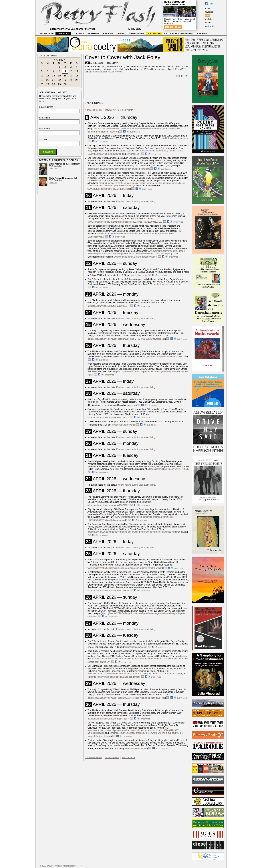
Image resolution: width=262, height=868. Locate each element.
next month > (129, 110)
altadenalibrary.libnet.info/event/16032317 (108, 306)
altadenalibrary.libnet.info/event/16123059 (168, 469)
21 (53, 80)
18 (77, 76)
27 (48, 84)
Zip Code (44, 140)
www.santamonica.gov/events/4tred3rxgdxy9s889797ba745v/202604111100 (125, 222)
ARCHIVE (202, 34)
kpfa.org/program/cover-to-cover (107, 72)
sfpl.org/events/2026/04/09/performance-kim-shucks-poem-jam (119, 169)
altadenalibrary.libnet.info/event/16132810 (108, 591)
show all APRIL (112, 110)
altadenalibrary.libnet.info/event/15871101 (167, 357)
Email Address (47, 107)
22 (59, 80)
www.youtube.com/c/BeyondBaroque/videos (109, 189)
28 (53, 84)
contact (208, 23)
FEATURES (94, 34)
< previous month (93, 110)
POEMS (121, 34)
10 (71, 71)
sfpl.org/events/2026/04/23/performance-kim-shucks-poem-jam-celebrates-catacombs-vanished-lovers (138, 532)
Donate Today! (173, 27)
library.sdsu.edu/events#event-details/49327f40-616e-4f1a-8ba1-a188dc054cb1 (127, 698)
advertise (209, 12)
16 (65, 76)
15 (59, 76)
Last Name (44, 129)
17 (71, 76)
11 (77, 71)
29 (59, 84)
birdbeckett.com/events (176, 138)
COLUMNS (79, 34)
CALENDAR (155, 34)
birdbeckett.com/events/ (135, 749)
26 (42, 84)
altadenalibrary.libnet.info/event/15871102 (108, 505)
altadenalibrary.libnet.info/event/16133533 (108, 418)
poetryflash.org (139, 275)
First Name (44, 118)
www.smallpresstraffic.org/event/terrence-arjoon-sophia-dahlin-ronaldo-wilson (125, 568)
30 (65, 84)
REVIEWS (108, 34)
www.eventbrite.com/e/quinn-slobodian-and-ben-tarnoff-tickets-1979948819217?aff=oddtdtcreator (135, 674)
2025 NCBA (63, 34)
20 (48, 80)
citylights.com (133, 154)
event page (135, 132)
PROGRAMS (136, 34)
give (208, 15)
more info (53, 168)
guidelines (209, 19)
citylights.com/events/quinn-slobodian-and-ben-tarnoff (113, 677)
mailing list (210, 26)
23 (65, 80)
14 (53, 76)
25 (77, 80)
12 (42, 76)
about (207, 8)
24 (71, 80)
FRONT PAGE (47, 34)
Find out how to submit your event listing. (136, 201)
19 (42, 80)
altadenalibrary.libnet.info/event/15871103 (108, 719)
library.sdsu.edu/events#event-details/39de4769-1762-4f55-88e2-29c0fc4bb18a (127, 339)
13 (48, 76)
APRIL (59, 60)
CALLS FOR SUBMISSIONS (178, 34)
